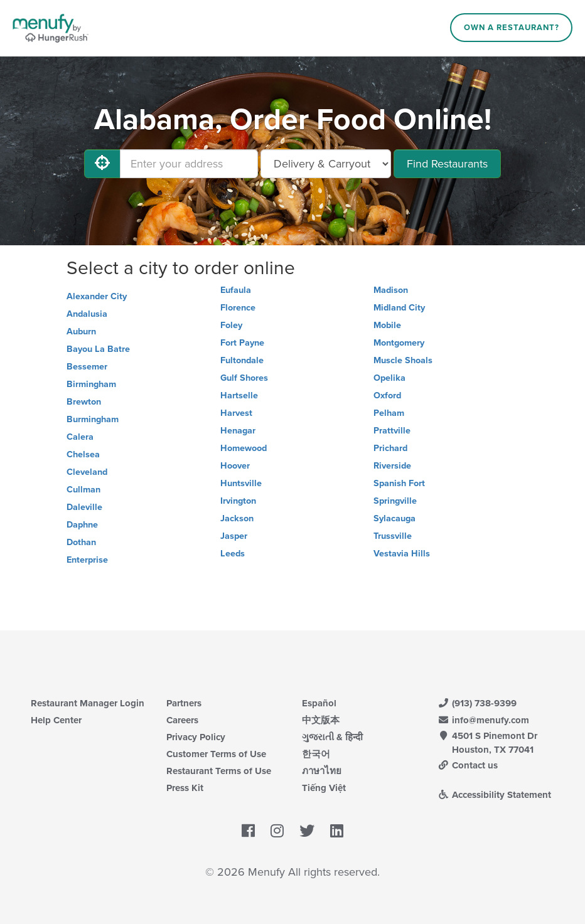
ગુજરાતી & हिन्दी (332, 737)
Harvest (236, 413)
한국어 (316, 754)
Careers (182, 720)
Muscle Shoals (403, 360)
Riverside (392, 466)
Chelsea (83, 454)
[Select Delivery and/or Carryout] (326, 164)
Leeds (233, 554)
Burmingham (93, 419)
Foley (231, 325)
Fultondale (242, 360)
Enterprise (87, 560)
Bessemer (87, 367)
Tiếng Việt (324, 788)
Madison (391, 290)
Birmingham (91, 384)
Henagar (238, 431)
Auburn (81, 332)
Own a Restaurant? (512, 28)
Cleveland (87, 472)
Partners (184, 703)
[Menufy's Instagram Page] (277, 831)
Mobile (387, 325)
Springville (395, 501)
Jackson (237, 518)
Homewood (244, 448)
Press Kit (185, 788)
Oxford (387, 396)
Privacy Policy (196, 737)
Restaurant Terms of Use (219, 771)
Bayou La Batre (98, 349)
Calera (80, 437)
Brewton (84, 402)
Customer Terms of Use (216, 754)
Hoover (235, 466)
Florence (238, 308)
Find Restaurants (447, 164)
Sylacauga (394, 518)
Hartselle (239, 396)
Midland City (399, 308)
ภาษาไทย (322, 771)
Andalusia (87, 314)
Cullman (83, 490)
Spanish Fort (399, 483)
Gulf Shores (244, 378)
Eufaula (236, 290)
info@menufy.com (483, 720)
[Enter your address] (189, 164)
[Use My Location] (102, 164)
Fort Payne (242, 343)
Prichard (390, 448)
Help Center (56, 720)
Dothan (81, 542)
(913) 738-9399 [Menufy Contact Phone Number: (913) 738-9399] (477, 703)
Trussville (393, 536)
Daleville (84, 507)
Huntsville (241, 483)
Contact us (468, 765)
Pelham (389, 413)
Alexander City (97, 296)
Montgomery (399, 343)
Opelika (389, 378)
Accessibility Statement (494, 795)
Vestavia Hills (402, 554)
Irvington (238, 501)
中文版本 (321, 720)
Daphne (82, 525)
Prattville (392, 431)
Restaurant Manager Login (88, 703)
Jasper (234, 536)
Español (319, 703)
